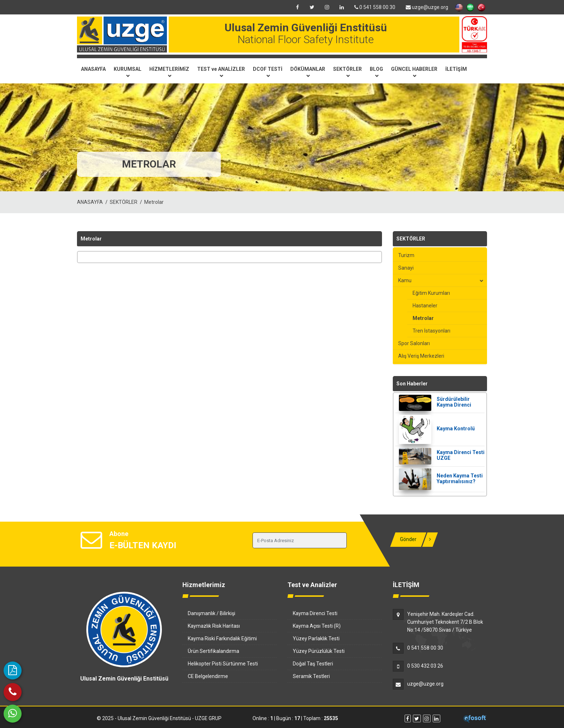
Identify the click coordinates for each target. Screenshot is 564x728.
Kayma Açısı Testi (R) (317, 626)
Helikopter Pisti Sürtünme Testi (223, 664)
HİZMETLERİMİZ (169, 72)
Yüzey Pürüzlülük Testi (319, 651)
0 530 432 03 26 (425, 666)
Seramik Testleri (311, 676)
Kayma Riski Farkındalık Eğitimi (222, 638)
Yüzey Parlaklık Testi (316, 638)
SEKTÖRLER (347, 72)
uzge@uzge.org (427, 7)
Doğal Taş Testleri (313, 664)
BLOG (376, 72)
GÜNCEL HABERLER (414, 72)
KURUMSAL (128, 72)
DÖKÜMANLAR (308, 72)
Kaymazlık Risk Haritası (214, 626)
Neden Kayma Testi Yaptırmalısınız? (460, 479)
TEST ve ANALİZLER (221, 72)
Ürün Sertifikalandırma (213, 651)
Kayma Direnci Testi (315, 613)
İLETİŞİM (456, 69)
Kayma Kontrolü (456, 429)
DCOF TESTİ (268, 72)
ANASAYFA (93, 69)
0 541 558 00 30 (375, 7)
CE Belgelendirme (208, 676)
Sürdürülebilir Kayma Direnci (454, 402)
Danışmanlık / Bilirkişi (211, 613)
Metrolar (154, 202)
